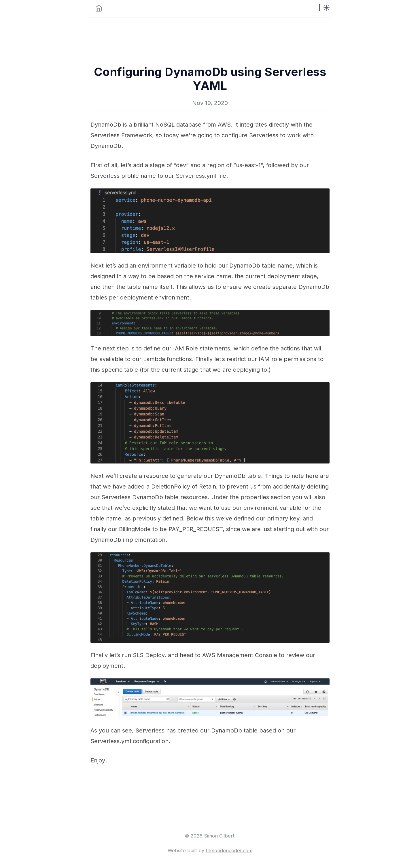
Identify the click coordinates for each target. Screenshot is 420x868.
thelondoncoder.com (229, 850)
